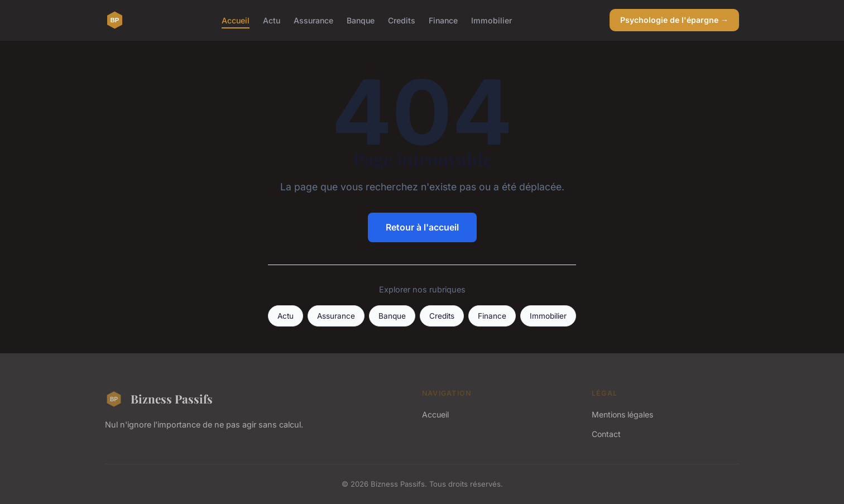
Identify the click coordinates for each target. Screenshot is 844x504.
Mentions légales (622, 414)
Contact (606, 434)
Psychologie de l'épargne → (674, 20)
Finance (443, 20)
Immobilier (491, 20)
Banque (361, 20)
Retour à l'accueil (422, 227)
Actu (272, 20)
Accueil (236, 20)
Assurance (313, 20)
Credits (402, 20)
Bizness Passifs (159, 399)
